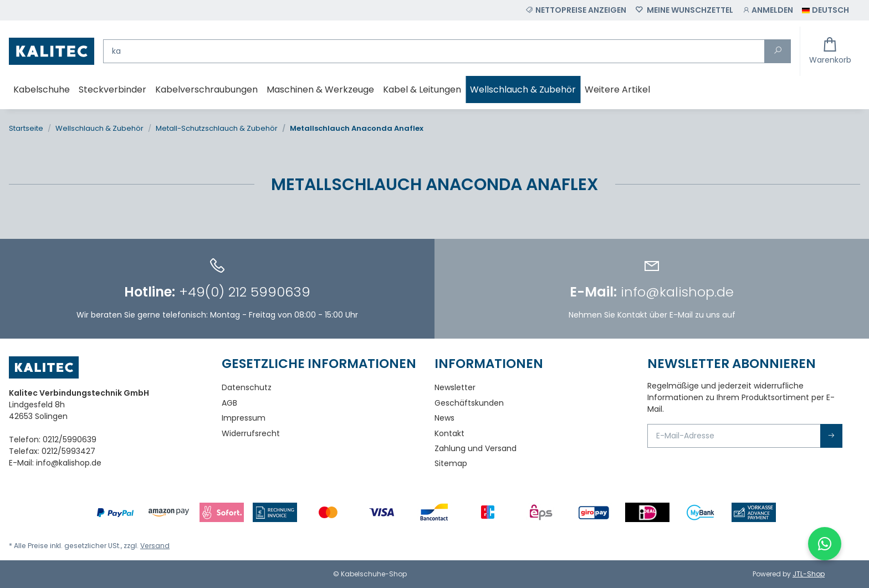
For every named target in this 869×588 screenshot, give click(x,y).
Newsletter (455, 387)
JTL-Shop (809, 574)
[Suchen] (434, 51)
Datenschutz (247, 387)
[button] (768, 10)
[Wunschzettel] (684, 10)
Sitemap (451, 463)
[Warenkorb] (830, 51)
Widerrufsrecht (251, 433)
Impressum (244, 418)
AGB (229, 403)
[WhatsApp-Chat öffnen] (825, 544)
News (444, 418)
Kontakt (449, 433)
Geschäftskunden (469, 403)
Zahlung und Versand (476, 448)
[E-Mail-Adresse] (734, 436)
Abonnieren (831, 436)
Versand (155, 546)
